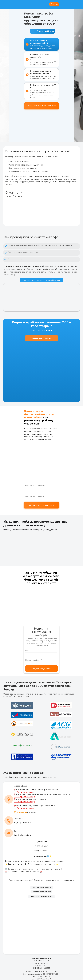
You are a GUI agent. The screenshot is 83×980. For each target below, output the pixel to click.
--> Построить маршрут (25, 792)
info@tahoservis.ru (22, 835)
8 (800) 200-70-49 (23, 823)
